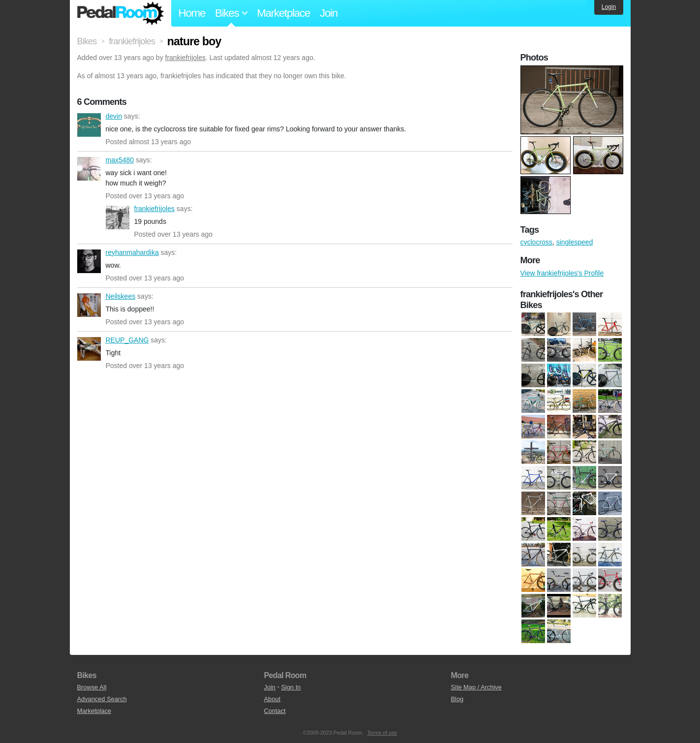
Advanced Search (102, 699)
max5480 (89, 169)
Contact (275, 711)
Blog (457, 699)
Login (609, 7)
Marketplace (283, 13)
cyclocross (536, 242)
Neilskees (89, 305)
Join (329, 13)
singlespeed (575, 242)
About (272, 699)
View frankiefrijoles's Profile (562, 273)
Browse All (92, 687)
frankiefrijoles (185, 58)
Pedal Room (121, 13)
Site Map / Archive (476, 687)
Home (192, 13)
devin (89, 125)
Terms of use (382, 733)
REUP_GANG (89, 349)
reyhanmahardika (89, 261)
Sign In (291, 687)
